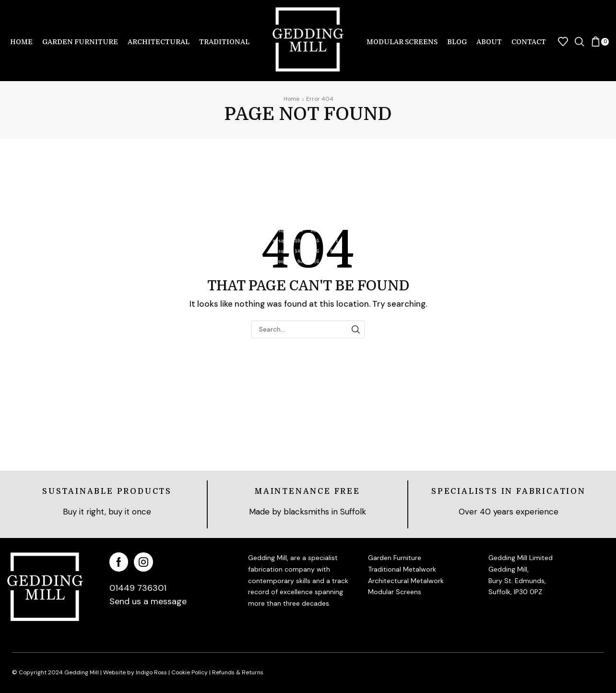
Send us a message (148, 601)
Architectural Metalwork (406, 581)
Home (21, 42)
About (489, 42)
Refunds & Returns (238, 672)
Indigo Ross (151, 672)
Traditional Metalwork (402, 569)
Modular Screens (402, 42)
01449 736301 (138, 588)
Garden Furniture (80, 42)
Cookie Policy (190, 672)
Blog (457, 42)
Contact (529, 42)
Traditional (224, 42)
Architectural (159, 42)
